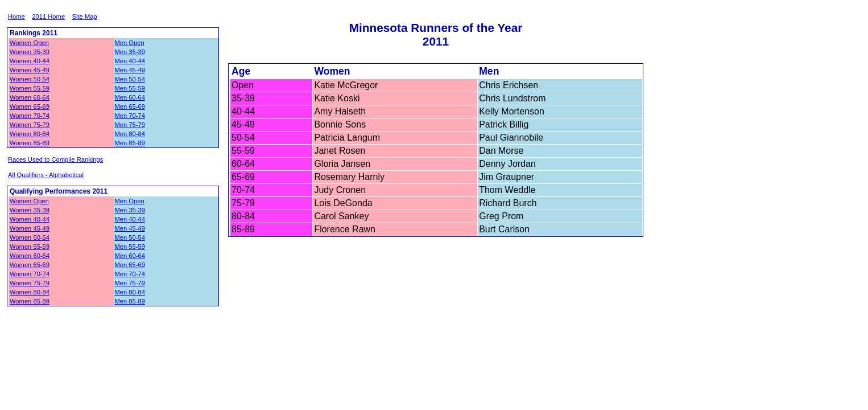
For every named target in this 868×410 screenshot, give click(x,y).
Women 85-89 (30, 143)
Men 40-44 (130, 61)
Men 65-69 (130, 106)
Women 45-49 (30, 70)
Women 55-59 (30, 88)
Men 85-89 (130, 143)
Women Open (29, 43)
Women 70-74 (30, 116)
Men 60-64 (130, 97)
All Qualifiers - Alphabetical (46, 175)
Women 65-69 (30, 106)
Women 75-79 (30, 125)
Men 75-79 (130, 125)
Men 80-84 (130, 134)
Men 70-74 (130, 116)
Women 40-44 (30, 61)
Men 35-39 (130, 52)
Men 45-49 (130, 70)
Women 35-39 (30, 52)
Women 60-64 (30, 97)
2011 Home (48, 17)
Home (16, 17)
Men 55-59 (130, 88)
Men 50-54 (130, 79)
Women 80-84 (30, 134)
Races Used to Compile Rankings (55, 159)
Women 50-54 (30, 79)
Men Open (130, 43)
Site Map (85, 17)
